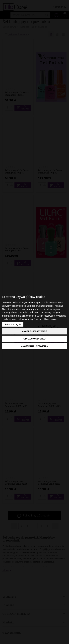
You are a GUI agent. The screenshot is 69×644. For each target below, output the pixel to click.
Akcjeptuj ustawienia (35, 346)
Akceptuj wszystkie (35, 331)
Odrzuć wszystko (34, 339)
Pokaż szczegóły (13, 324)
